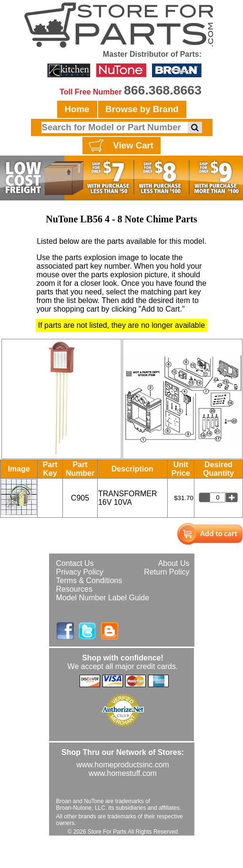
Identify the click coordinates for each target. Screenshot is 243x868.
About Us (174, 563)
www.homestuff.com (123, 773)
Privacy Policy (80, 572)
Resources (74, 589)
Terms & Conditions (89, 580)
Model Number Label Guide (103, 598)
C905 (80, 498)
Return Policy (167, 572)
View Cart (120, 146)
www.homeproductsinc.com (123, 765)
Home (77, 109)
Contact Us (75, 563)
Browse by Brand (142, 109)
